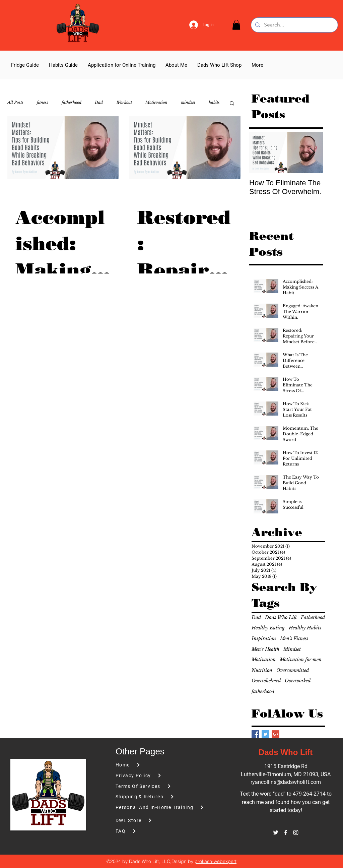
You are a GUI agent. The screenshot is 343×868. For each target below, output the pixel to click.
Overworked (298, 681)
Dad (99, 102)
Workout (124, 102)
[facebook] (286, 832)
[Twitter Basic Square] (265, 734)
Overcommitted (293, 670)
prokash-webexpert (216, 861)
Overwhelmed (266, 681)
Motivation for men (301, 660)
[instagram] (296, 832)
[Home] (153, 765)
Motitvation (156, 102)
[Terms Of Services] (153, 786)
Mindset (292, 649)
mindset (188, 102)
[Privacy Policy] (153, 776)
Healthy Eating (268, 628)
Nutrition (262, 670)
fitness (43, 102)
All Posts (15, 102)
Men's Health (265, 649)
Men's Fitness (294, 638)
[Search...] (294, 25)
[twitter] (276, 832)
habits (214, 102)
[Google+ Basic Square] (276, 734)
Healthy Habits (305, 628)
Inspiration (264, 638)
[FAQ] (153, 831)
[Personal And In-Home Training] (163, 808)
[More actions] (110, 194)
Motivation (264, 660)
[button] (236, 25)
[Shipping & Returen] (153, 797)
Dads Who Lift (281, 617)
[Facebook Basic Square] (255, 734)
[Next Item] (312, 153)
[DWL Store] (163, 821)
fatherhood (72, 102)
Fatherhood (313, 617)
